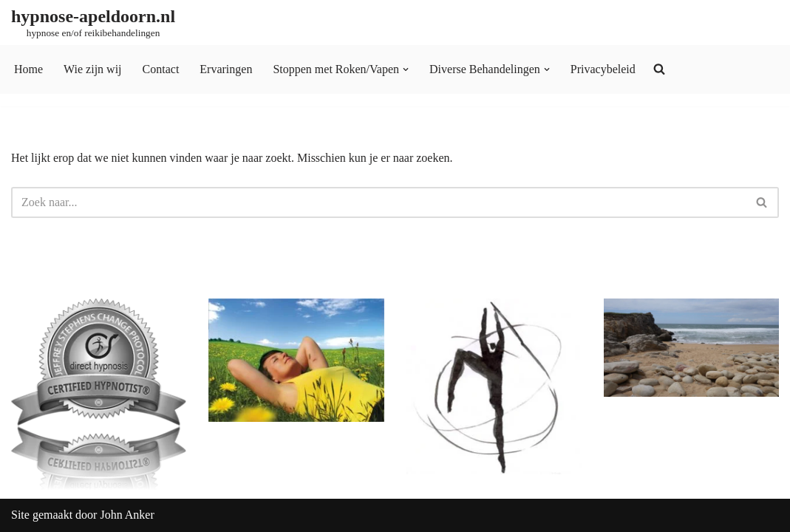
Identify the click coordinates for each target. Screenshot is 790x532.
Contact (161, 69)
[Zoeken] (378, 202)
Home (28, 69)
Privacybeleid (603, 69)
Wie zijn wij (92, 69)
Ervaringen (226, 69)
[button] (406, 69)
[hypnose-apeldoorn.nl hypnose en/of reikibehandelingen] (93, 23)
